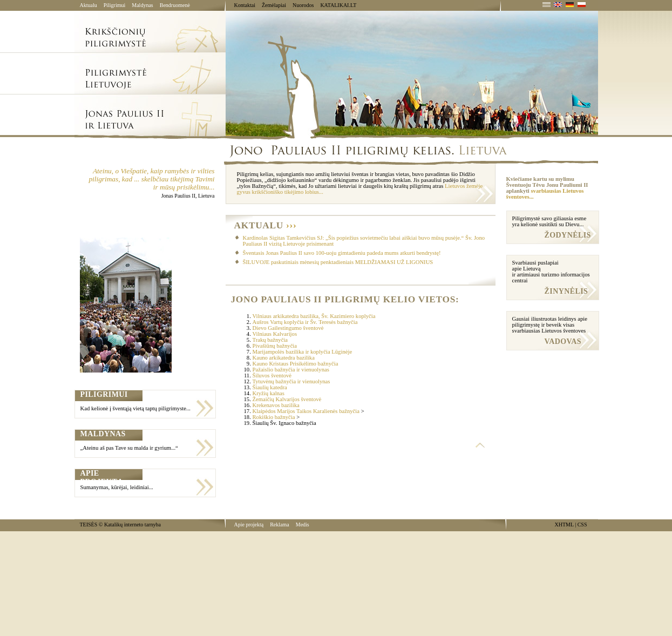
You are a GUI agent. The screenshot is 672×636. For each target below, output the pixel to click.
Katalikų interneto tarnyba (133, 525)
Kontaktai (245, 5)
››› (291, 225)
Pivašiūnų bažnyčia (275, 346)
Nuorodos (303, 5)
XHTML (564, 525)
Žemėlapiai (274, 5)
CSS (582, 525)
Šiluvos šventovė (272, 375)
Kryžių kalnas (269, 393)
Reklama (280, 525)
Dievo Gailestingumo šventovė (288, 328)
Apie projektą (249, 525)
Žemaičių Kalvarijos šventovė (287, 399)
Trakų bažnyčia (270, 340)
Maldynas (142, 5)
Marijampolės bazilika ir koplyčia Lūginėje (303, 352)
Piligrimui (115, 5)
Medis (303, 525)
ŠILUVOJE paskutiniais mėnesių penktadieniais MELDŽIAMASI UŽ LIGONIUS (338, 262)
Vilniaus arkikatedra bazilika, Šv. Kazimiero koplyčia (314, 316)
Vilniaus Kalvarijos (275, 334)
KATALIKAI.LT (338, 5)
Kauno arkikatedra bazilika (284, 358)
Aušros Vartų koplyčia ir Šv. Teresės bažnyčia (305, 322)
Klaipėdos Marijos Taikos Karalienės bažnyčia (306, 411)
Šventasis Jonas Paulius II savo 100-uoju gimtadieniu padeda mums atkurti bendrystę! (342, 253)
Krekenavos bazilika (276, 405)
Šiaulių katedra (270, 387)
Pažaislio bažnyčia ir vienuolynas (291, 370)
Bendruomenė (175, 5)
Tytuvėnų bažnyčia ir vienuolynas (291, 381)
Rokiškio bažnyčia (274, 417)
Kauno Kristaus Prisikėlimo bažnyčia (296, 364)
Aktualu (89, 5)
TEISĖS (89, 525)
